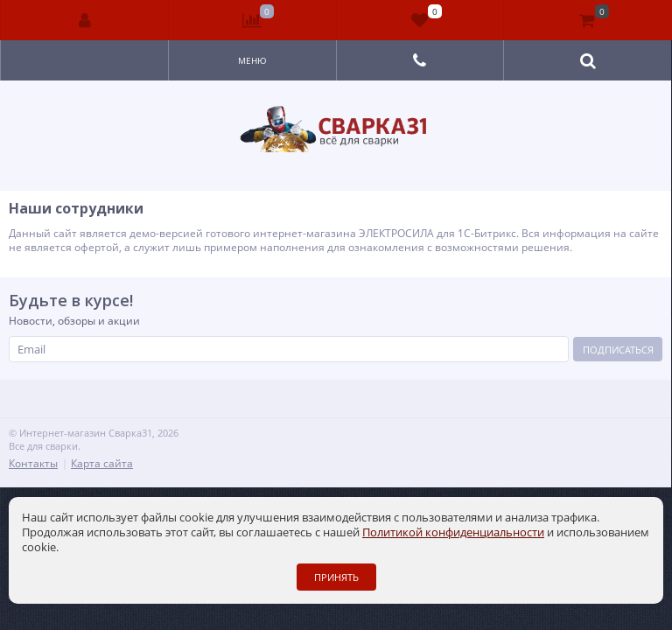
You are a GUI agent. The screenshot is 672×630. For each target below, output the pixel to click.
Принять (336, 577)
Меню (252, 60)
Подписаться (618, 350)
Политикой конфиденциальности (453, 532)
